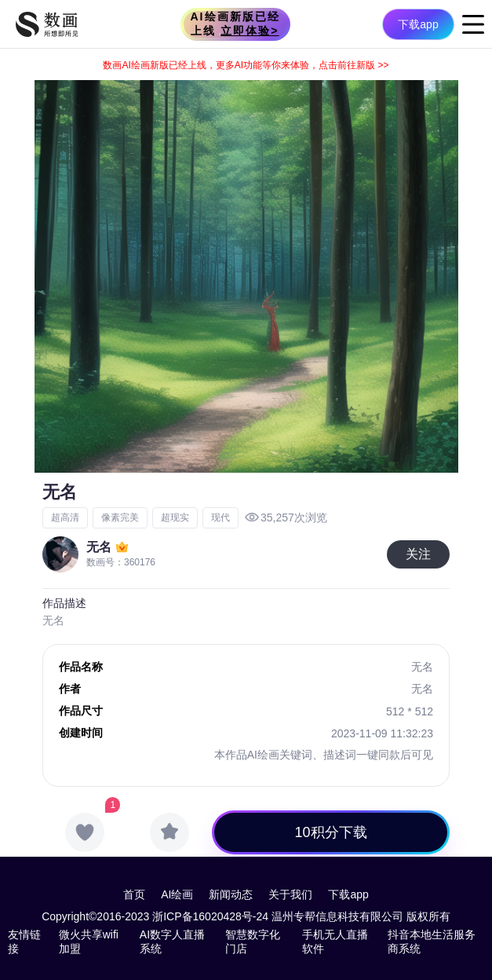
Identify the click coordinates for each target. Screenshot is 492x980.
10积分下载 (331, 832)
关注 (418, 554)
